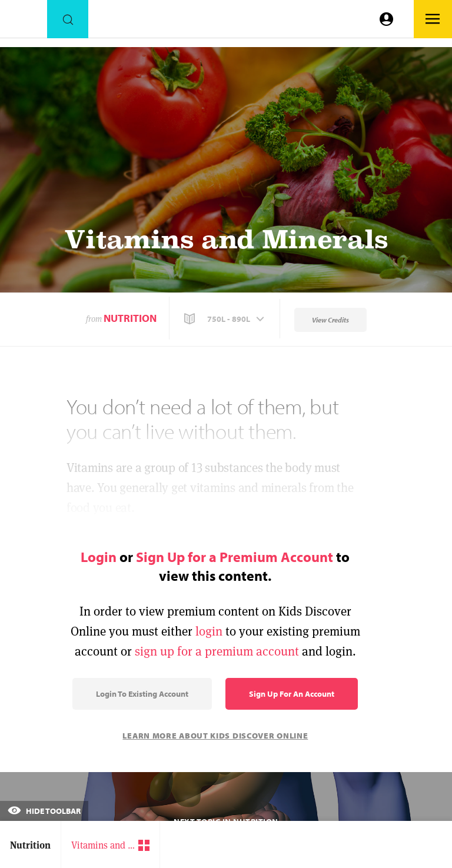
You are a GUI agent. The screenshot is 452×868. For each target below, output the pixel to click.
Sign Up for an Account (292, 694)
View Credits (330, 320)
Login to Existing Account (142, 694)
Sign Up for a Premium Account (235, 557)
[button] (225, 319)
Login (99, 557)
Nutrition (130, 318)
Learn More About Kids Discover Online (215, 736)
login (209, 631)
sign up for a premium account (217, 651)
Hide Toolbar (44, 811)
